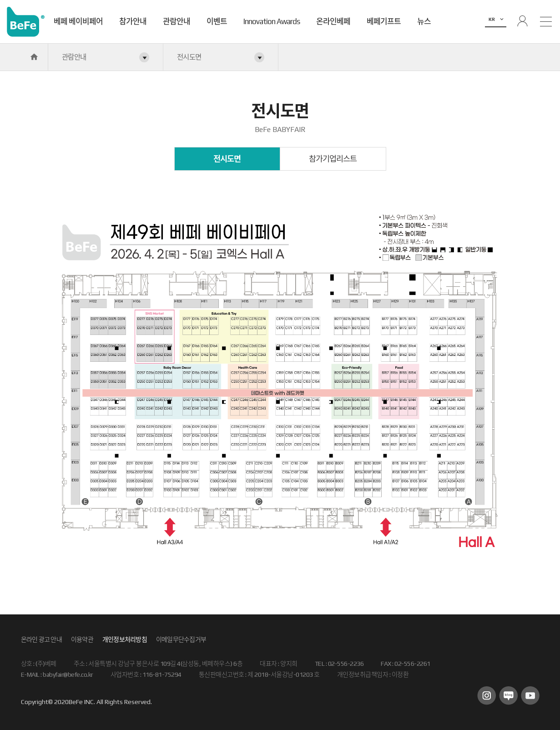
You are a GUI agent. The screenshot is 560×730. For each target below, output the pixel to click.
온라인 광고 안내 (41, 639)
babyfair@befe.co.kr (68, 674)
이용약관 (82, 639)
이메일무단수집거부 (181, 639)
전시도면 (227, 159)
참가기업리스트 (333, 159)
